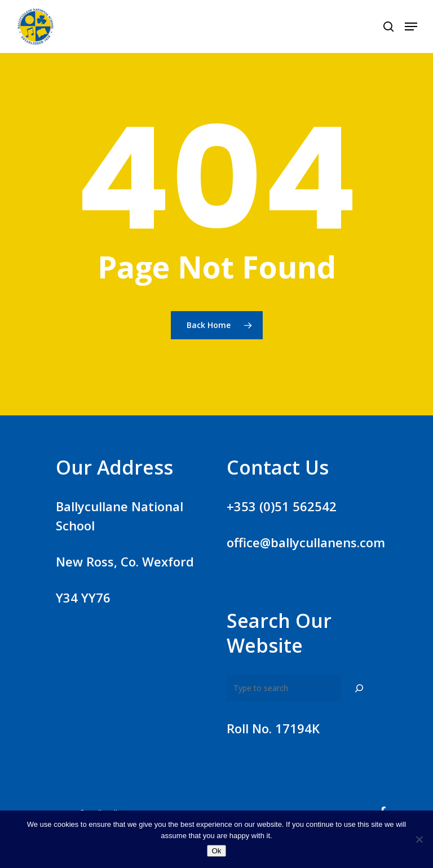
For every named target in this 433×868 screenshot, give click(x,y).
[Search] (359, 688)
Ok (216, 851)
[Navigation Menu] (411, 26)
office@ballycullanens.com (306, 542)
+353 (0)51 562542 (282, 506)
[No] (419, 839)
